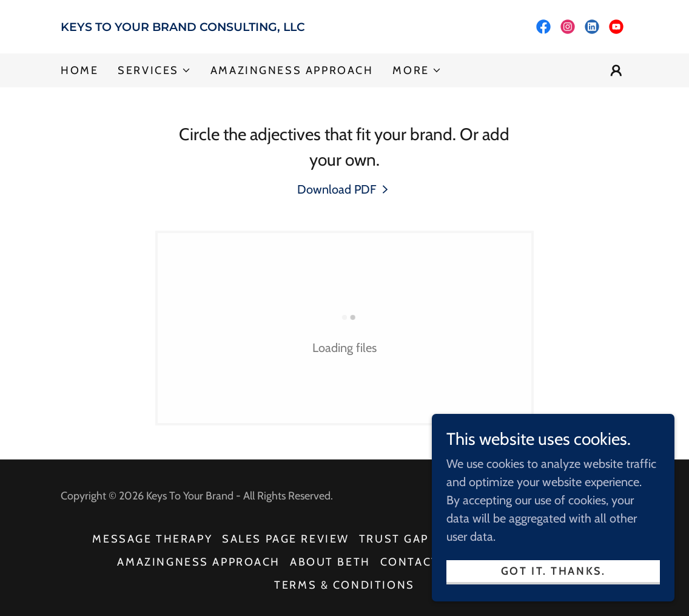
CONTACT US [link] (421, 562)
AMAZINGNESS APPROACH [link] (292, 70)
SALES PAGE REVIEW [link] (286, 539)
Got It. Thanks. (553, 571)
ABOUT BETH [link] (330, 562)
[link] (203, 27)
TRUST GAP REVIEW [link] (420, 539)
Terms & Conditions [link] (344, 585)
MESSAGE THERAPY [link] (152, 539)
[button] (154, 70)
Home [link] (79, 70)
